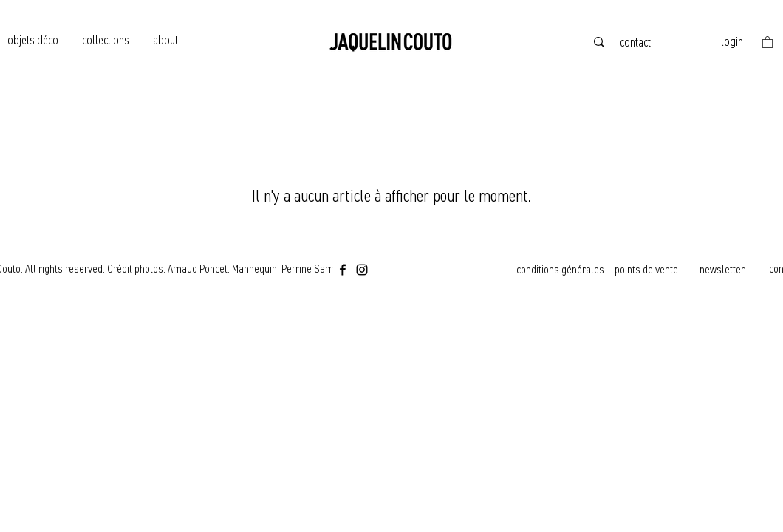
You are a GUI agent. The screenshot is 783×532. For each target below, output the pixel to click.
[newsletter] (723, 270)
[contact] (637, 42)
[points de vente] (648, 270)
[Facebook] (343, 270)
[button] (767, 42)
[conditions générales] (562, 270)
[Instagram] (362, 270)
